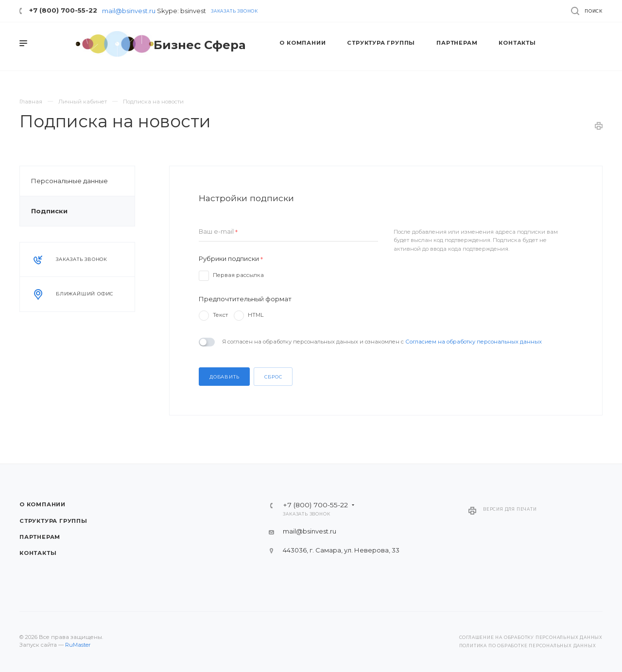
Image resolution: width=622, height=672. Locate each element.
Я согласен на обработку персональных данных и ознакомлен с (382, 342)
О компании (43, 504)
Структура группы (53, 521)
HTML (256, 315)
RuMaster (78, 645)
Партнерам (40, 537)
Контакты (38, 553)
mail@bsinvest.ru (129, 11)
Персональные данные (69, 181)
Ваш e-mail (218, 232)
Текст (220, 315)
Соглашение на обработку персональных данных (531, 638)
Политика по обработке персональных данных (528, 646)
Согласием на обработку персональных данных (474, 342)
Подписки (49, 211)
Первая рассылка (238, 275)
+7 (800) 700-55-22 (63, 10)
